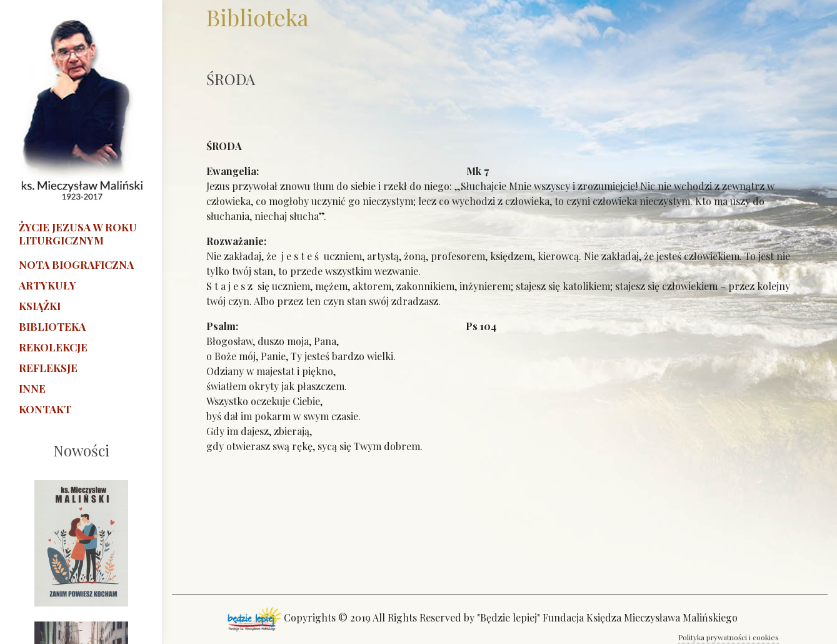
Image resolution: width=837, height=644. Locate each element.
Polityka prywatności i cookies (729, 637)
